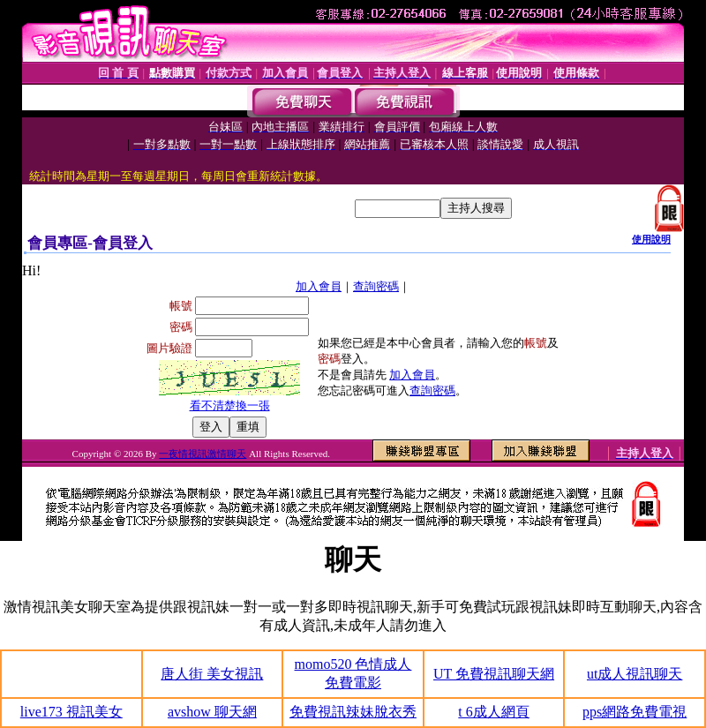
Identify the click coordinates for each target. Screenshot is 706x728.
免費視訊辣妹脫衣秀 (353, 712)
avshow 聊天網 (212, 712)
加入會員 (319, 286)
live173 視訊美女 (71, 712)
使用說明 (651, 239)
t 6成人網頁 (493, 712)
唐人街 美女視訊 (212, 674)
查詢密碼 (376, 286)
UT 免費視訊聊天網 (494, 674)
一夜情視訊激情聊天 (203, 454)
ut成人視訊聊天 (635, 674)
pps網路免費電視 (635, 712)
